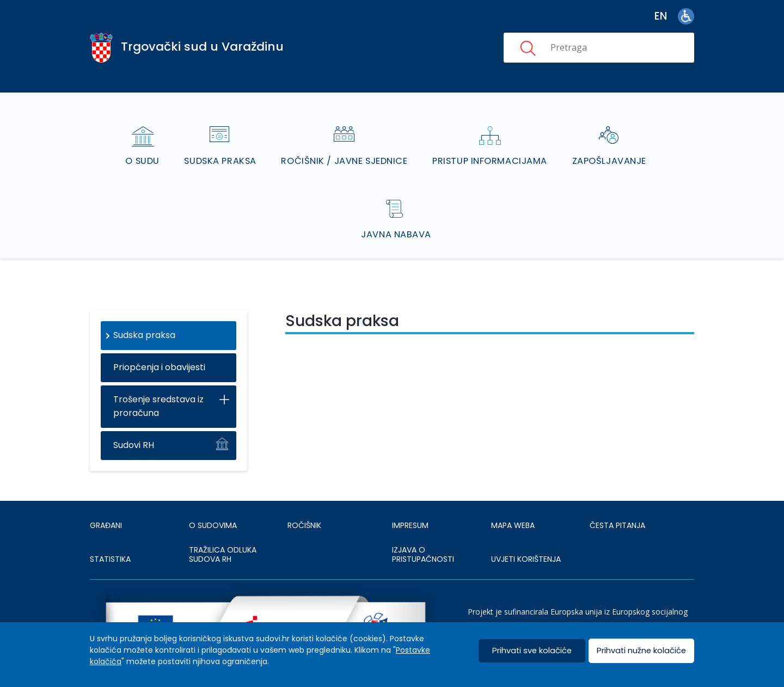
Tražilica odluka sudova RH (223, 526)
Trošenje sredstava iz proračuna (158, 378)
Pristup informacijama (490, 147)
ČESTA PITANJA (617, 497)
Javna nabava (397, 206)
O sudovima (213, 497)
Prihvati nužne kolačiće (641, 651)
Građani (106, 497)
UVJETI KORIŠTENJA (526, 531)
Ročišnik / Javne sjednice (345, 147)
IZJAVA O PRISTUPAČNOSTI (423, 526)
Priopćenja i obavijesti (159, 339)
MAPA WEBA (513, 497)
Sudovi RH (134, 417)
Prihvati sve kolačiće (532, 651)
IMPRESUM (410, 497)
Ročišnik (304, 497)
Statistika (110, 531)
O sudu (146, 147)
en (661, 16)
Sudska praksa (223, 147)
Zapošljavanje (608, 147)
